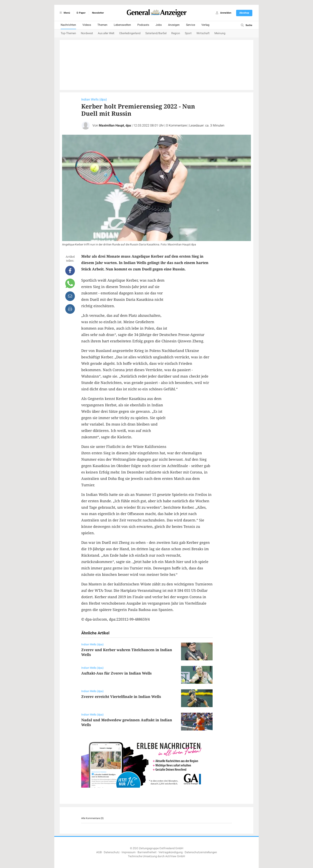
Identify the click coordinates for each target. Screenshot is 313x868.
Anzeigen (174, 25)
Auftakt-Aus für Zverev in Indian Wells (116, 673)
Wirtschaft (203, 33)
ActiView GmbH (175, 856)
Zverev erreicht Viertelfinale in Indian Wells (121, 697)
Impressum (129, 852)
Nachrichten (68, 25)
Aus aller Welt (106, 33)
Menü (64, 13)
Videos (87, 25)
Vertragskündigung (171, 852)
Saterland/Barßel (156, 33)
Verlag (205, 25)
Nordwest (87, 33)
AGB (99, 852)
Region (176, 33)
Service (191, 25)
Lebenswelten (122, 25)
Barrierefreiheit (147, 852)
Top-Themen (68, 33)
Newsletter (98, 13)
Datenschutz (112, 852)
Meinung (220, 33)
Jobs (159, 25)
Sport (188, 33)
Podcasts (143, 25)
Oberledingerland (130, 33)
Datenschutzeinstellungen (201, 852)
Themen (102, 25)
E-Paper (81, 13)
